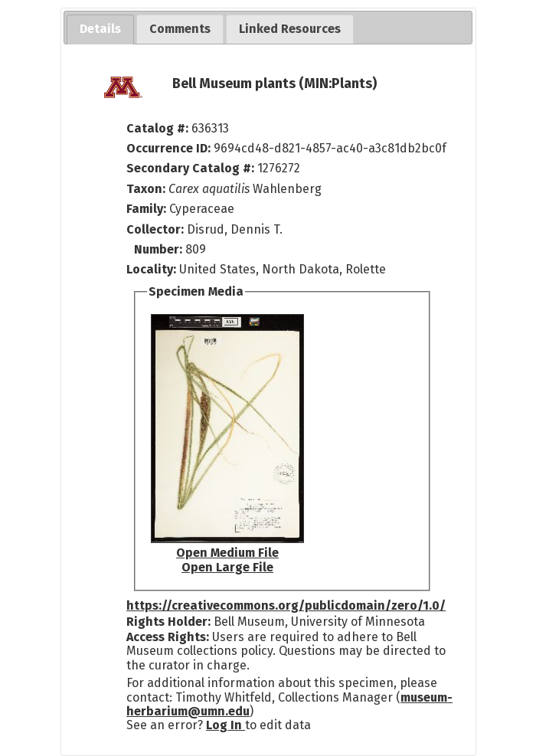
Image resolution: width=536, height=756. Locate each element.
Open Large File (227, 567)
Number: (160, 249)
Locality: (151, 269)
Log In (226, 725)
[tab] (100, 29)
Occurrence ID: (170, 148)
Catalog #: (159, 128)
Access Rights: (168, 637)
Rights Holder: (168, 622)
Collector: (157, 229)
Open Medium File (227, 553)
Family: (146, 209)
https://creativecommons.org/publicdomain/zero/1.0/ (286, 605)
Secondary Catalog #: (190, 168)
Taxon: (146, 189)
